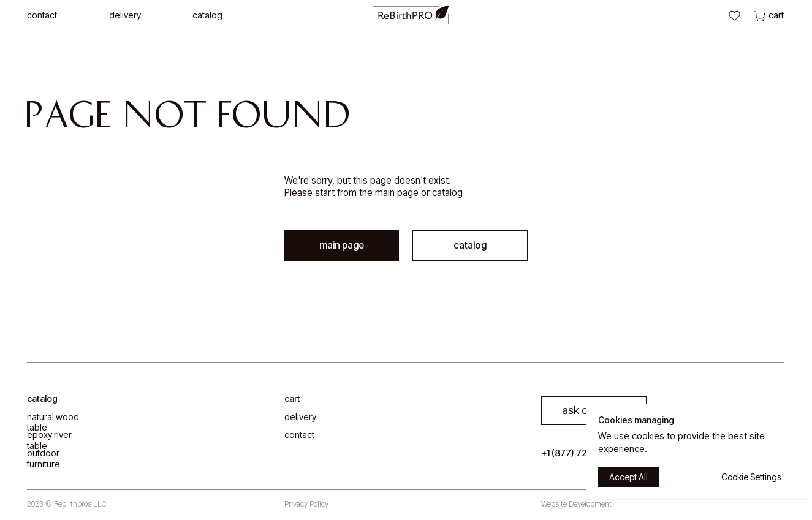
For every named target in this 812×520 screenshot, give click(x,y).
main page (397, 193)
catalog (470, 245)
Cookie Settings (751, 477)
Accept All (628, 477)
